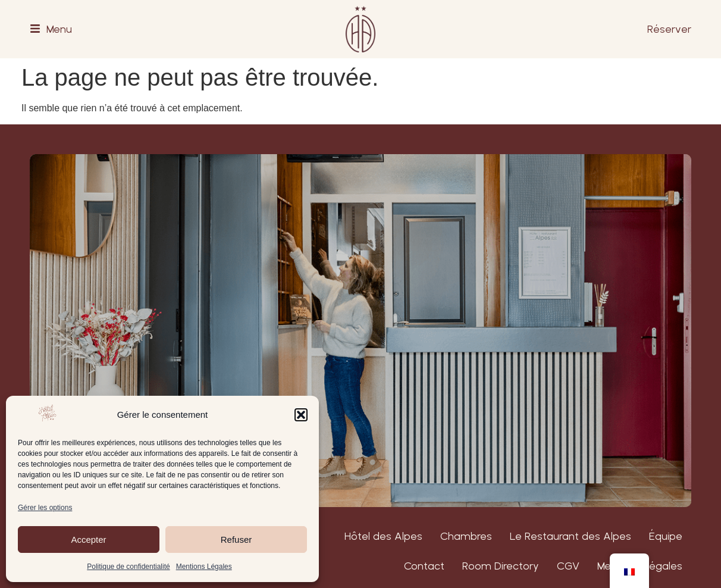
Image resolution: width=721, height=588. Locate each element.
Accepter (88, 539)
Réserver (669, 29)
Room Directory (501, 566)
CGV (568, 566)
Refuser (236, 539)
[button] (301, 415)
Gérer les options (45, 508)
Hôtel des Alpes (383, 536)
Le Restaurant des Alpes (570, 536)
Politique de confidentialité (128, 567)
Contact (424, 566)
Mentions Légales (204, 567)
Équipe (666, 536)
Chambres (466, 536)
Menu (59, 29)
